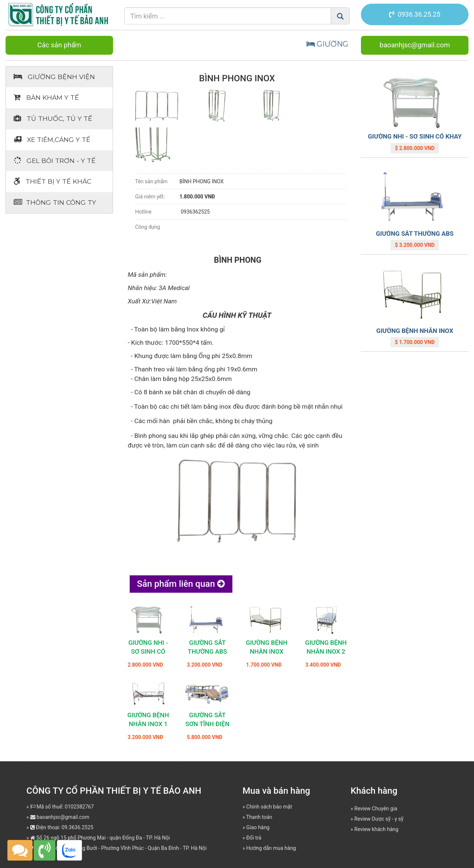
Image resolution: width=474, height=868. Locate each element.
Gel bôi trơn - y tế (55, 161)
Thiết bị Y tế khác (52, 181)
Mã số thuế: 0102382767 (62, 807)
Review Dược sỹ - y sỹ (379, 819)
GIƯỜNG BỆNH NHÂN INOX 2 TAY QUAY (326, 651)
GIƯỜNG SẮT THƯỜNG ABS (415, 234)
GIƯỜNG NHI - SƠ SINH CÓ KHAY (148, 651)
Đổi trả (254, 838)
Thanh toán (259, 817)
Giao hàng (258, 827)
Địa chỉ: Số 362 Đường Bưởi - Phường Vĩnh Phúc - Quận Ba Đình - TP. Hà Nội (119, 848)
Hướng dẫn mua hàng (271, 848)
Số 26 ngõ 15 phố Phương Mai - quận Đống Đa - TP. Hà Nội (100, 838)
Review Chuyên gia (376, 809)
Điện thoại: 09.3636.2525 (62, 827)
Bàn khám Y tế (46, 97)
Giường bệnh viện (54, 77)
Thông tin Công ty (55, 202)
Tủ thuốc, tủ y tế (53, 118)
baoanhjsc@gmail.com (415, 45)
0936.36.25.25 (415, 14)
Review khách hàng (376, 829)
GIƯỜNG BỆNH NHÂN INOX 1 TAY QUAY (148, 724)
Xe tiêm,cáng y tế (52, 139)
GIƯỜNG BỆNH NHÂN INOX (415, 331)
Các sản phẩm (59, 45)
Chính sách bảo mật (269, 807)
